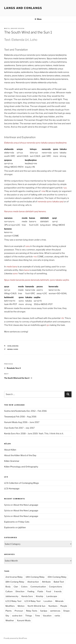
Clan (16, 587)
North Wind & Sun (36, 606)
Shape (66, 611)
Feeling (31, 591)
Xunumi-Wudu (24, 620)
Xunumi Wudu (11, 422)
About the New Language (26, 505)
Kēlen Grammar (12, 461)
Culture (9, 591)
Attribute (46, 582)
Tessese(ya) (10, 417)
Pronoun (19, 611)
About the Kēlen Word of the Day (20, 455)
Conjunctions (55, 587)
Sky (7, 616)
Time (37, 616)
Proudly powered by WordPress (15, 638)
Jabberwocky (12, 596)
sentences (55, 611)
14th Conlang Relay (35, 577)
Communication (38, 587)
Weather (10, 620)
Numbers (53, 606)
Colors (24, 587)
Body (8, 587)
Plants (9, 611)
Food (49, 591)
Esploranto (9, 522)
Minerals (59, 601)
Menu (38, 19)
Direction (20, 591)
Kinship (40, 596)
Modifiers (10, 606)
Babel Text (59, 582)
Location (48, 601)
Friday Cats (24, 522)
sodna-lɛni (17, 616)
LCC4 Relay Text (32, 601)
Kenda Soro (13, 349)
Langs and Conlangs (23, 8)
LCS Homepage (12, 489)
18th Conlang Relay (15, 582)
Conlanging (13, 346)
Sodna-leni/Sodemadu (15, 411)
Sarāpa (44, 611)
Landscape (52, 596)
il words (58, 591)
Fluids (40, 591)
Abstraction (33, 582)
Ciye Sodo (9, 428)
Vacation (47, 616)
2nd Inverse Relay (14, 577)
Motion (21, 606)
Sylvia (21, 28)
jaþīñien (22, 527)
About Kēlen (10, 450)
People (64, 606)
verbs (57, 616)
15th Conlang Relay (57, 577)
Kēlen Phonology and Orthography (21, 467)
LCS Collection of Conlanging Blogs (21, 483)
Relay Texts (32, 611)
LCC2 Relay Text (13, 601)
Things (29, 616)
